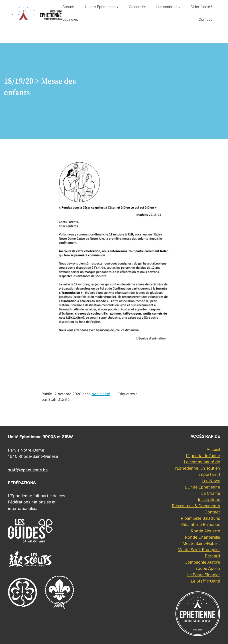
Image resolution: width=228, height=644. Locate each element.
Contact (212, 512)
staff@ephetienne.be (28, 470)
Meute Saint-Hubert (201, 543)
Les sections (167, 7)
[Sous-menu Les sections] (179, 7)
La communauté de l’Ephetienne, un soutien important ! (198, 468)
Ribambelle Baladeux (201, 524)
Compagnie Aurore (202, 562)
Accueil (213, 449)
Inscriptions (209, 500)
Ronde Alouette (205, 531)
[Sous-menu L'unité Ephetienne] (117, 7)
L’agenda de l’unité (203, 456)
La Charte (211, 493)
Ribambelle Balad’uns (200, 518)
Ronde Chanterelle (203, 537)
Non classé (101, 394)
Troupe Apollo (207, 568)
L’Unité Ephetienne (202, 487)
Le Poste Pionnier (204, 575)
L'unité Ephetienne (100, 7)
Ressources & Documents (196, 506)
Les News (211, 481)
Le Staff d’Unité (205, 581)
